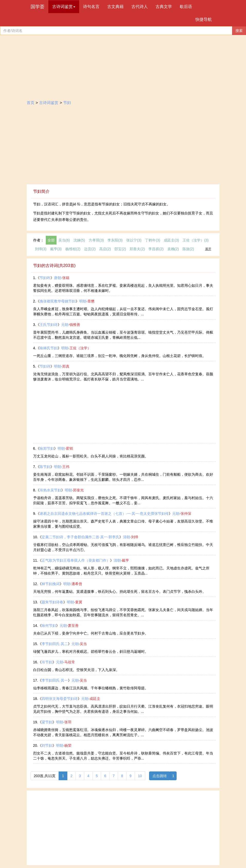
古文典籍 (115, 7)
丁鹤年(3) (153, 240)
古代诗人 (140, 7)
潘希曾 (77, 584)
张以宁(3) (134, 240)
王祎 (66, 467)
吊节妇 (47, 662)
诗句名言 (91, 7)
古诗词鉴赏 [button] (64, 7)
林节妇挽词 (51, 584)
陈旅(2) (188, 249)
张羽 (68, 722)
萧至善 (73, 626)
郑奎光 (78, 490)
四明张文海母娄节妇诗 (60, 699)
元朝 (65, 325)
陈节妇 (45, 467)
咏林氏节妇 (49, 348)
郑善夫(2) (137, 249)
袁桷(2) (173, 249)
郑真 (66, 366)
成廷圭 (95, 699)
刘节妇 (47, 745)
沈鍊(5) (79, 240)
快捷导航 (204, 19)
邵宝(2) (120, 249)
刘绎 (135, 537)
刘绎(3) (41, 249)
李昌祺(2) (156, 249)
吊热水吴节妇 (50, 490)
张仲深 (186, 514)
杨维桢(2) (73, 249)
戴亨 (125, 560)
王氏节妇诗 (49, 325)
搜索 (239, 31)
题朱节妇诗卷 (52, 602)
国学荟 (38, 7)
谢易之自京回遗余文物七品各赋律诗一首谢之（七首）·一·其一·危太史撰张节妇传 (104, 514)
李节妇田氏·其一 (55, 680)
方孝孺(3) (96, 240)
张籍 (66, 278)
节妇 (67, 103)
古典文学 (164, 7)
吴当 (83, 644)
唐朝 (58, 278)
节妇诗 (45, 366)
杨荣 (68, 745)
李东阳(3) (115, 240)
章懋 (91, 301)
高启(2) (105, 249)
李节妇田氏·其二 (55, 644)
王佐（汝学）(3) (195, 240)
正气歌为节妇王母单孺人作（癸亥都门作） (76, 560)
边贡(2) (90, 249)
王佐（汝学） (80, 348)
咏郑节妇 (47, 448)
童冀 (79, 602)
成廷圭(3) (171, 240)
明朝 (83, 301)
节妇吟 (45, 278)
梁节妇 (47, 722)
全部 (51, 240)
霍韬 (69, 448)
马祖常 (70, 662)
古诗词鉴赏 (49, 103)
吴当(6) (64, 240)
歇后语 (186, 7)
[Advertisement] (123, 146)
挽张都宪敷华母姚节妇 (58, 301)
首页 (31, 103)
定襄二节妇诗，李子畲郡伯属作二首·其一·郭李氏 (80, 537)
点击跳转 (160, 776)
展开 (208, 249)
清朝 (126, 537)
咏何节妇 (49, 626)
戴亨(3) (56, 249)
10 (140, 776)
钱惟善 (75, 325)
